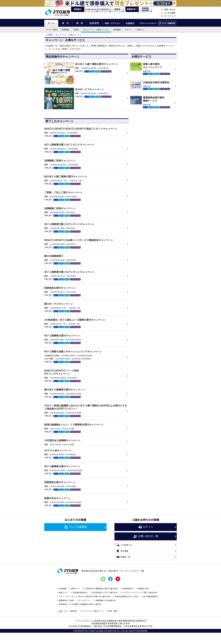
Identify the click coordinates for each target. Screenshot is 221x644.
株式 (65, 23)
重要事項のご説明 (66, 600)
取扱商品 (65, 30)
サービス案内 (52, 30)
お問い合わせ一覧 (146, 536)
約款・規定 (113, 611)
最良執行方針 (143, 588)
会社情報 (63, 588)
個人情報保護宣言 (151, 596)
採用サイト (75, 588)
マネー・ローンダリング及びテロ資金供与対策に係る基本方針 (84, 596)
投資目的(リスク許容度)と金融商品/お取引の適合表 (80, 604)
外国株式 (130, 23)
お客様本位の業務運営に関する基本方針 (101, 588)
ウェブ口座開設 (75, 527)
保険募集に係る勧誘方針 (106, 600)
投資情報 (117, 30)
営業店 (117, 9)
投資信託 (95, 23)
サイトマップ (168, 16)
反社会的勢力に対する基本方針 (105, 592)
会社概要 (122, 551)
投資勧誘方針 (128, 588)
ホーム (51, 23)
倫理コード (63, 592)
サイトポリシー (85, 600)
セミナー (129, 30)
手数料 (76, 30)
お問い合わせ (168, 10)
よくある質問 (168, 13)
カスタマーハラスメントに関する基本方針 (140, 592)
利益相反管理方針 (80, 592)
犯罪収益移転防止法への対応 (127, 596)
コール (104, 9)
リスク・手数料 (167, 23)
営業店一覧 (123, 557)
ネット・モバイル (91, 9)
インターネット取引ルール (92, 611)
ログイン (146, 527)
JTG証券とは (124, 545)
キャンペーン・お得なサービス (96, 30)
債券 (79, 23)
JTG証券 (49, 35)
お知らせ (140, 30)
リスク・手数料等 (68, 611)
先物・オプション (112, 23)
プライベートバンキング (148, 23)
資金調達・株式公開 (145, 9)
